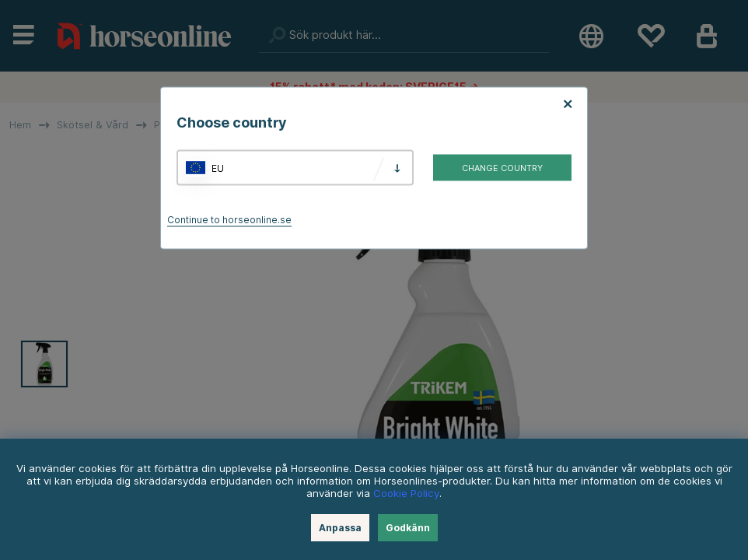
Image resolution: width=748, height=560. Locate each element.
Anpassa (340, 528)
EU (218, 168)
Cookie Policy (406, 493)
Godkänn (408, 528)
